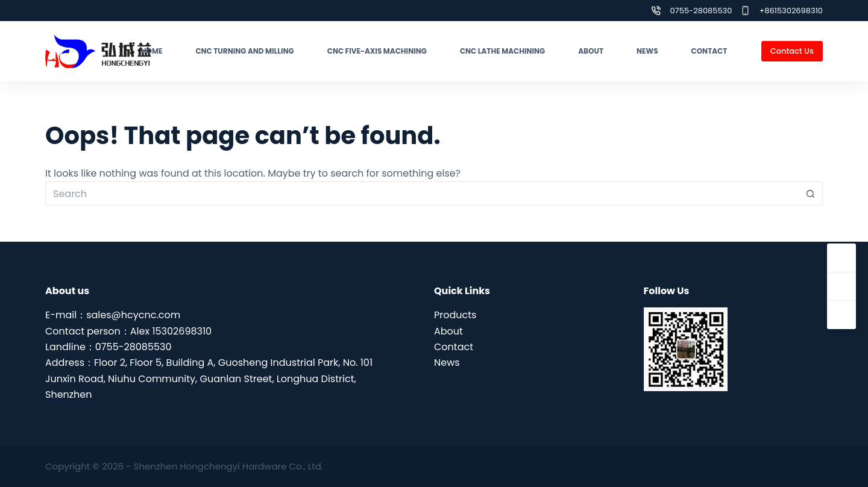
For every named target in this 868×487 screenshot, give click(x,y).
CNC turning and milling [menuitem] (244, 51)
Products (455, 315)
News (447, 363)
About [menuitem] (591, 51)
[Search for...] (422, 193)
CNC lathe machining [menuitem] (502, 51)
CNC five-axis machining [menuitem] (377, 51)
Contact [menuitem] (709, 51)
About (448, 331)
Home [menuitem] (152, 51)
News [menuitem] (647, 51)
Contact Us (792, 51)
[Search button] (811, 193)
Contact (454, 347)
